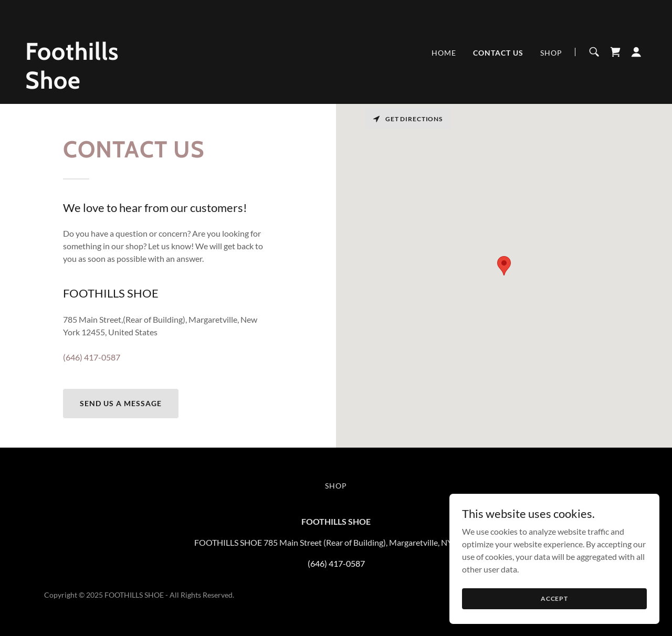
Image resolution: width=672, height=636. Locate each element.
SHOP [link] (551, 53)
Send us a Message (121, 403)
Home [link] (444, 53)
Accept (554, 598)
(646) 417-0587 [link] (92, 357)
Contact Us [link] (498, 53)
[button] (636, 52)
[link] (134, 85)
